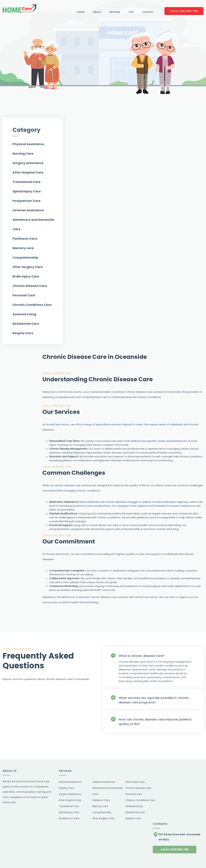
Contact (148, 12)
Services (115, 12)
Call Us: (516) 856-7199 (57, 373)
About (97, 12)
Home (81, 12)
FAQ (131, 12)
